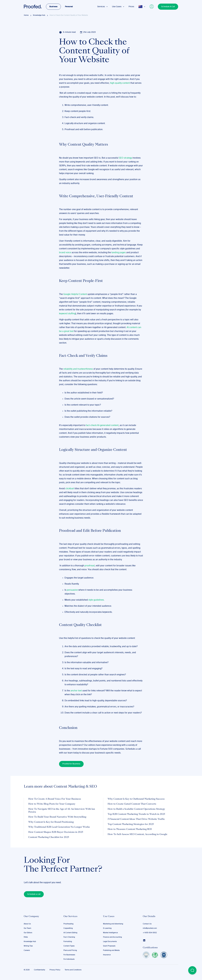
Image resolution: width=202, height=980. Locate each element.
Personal (69, 7)
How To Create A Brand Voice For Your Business (55, 799)
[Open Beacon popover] (192, 970)
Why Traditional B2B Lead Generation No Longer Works (59, 827)
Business (53, 7)
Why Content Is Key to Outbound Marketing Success (136, 799)
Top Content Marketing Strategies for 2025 (131, 824)
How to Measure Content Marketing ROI (130, 829)
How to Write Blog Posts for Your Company (52, 804)
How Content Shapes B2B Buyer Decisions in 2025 (56, 832)
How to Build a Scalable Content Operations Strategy (136, 809)
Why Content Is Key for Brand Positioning (51, 822)
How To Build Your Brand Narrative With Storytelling (57, 817)
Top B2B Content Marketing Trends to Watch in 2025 (136, 814)
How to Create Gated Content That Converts (132, 804)
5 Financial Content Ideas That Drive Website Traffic (136, 819)
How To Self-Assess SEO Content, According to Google (137, 834)
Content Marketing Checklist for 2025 (49, 837)
